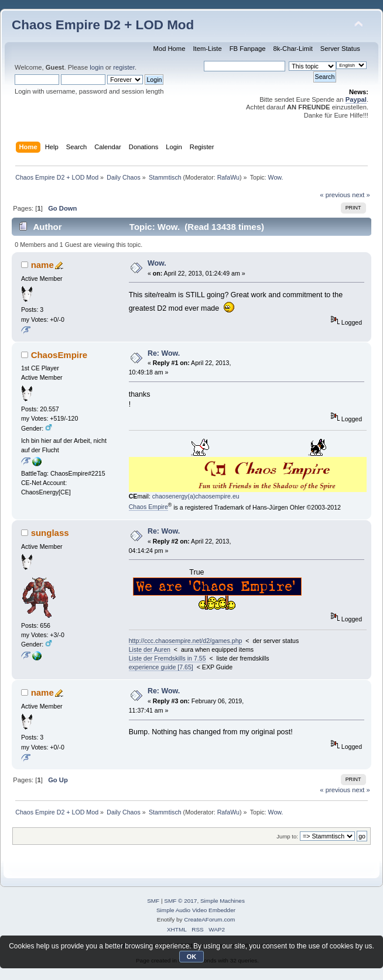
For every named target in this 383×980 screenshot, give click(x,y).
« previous (335, 195)
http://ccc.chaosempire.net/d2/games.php (186, 641)
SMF (153, 901)
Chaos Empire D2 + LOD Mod (103, 25)
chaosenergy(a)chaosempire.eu (196, 496)
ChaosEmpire (59, 355)
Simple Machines (223, 901)
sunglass (50, 533)
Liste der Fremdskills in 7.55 (167, 658)
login (97, 67)
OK (192, 957)
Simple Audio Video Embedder (196, 910)
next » (361, 195)
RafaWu (228, 177)
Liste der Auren (150, 649)
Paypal (356, 99)
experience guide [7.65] (161, 667)
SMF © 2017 (180, 901)
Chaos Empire (148, 507)
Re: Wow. (164, 353)
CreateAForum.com (209, 919)
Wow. (157, 263)
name (42, 265)
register (124, 67)
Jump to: (287, 836)
